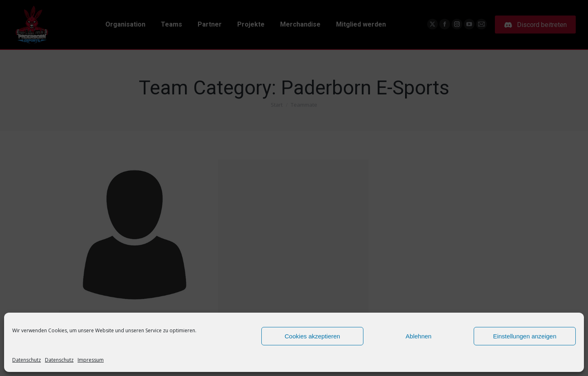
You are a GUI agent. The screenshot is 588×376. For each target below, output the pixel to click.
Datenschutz (27, 360)
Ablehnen (418, 336)
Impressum (91, 360)
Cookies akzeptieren (312, 336)
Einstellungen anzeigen (525, 336)
